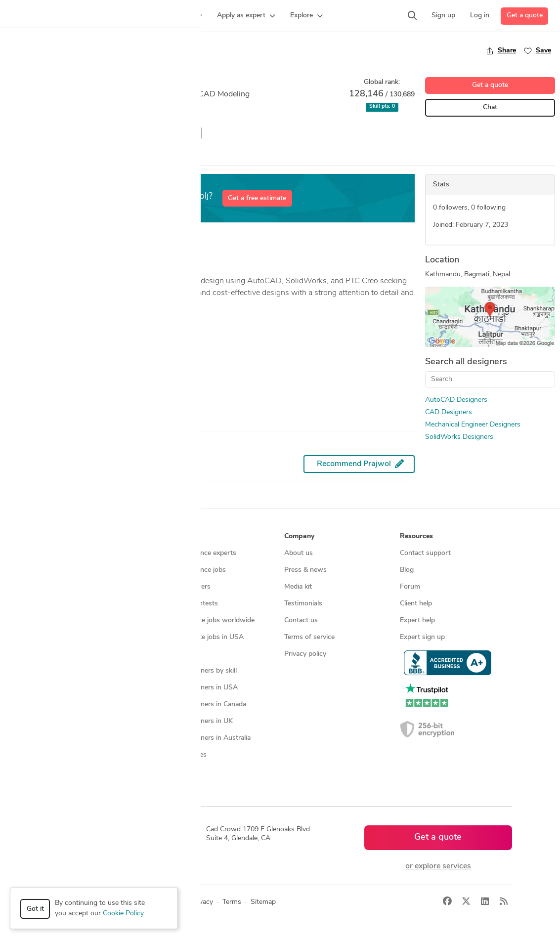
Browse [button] (180, 536)
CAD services (72, 604)
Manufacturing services (88, 654)
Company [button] (299, 536)
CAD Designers (449, 412)
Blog (407, 570)
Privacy (202, 902)
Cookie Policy (123, 914)
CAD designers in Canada (207, 704)
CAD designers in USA (203, 688)
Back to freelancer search (48, 50)
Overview (21, 156)
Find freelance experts (202, 553)
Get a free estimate (257, 198)
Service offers (189, 587)
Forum (410, 587)
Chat (490, 107)
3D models (185, 654)
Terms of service (309, 637)
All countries (187, 755)
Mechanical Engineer (124, 133)
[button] (123, 16)
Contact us (301, 620)
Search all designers (466, 362)
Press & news (305, 570)
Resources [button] (416, 536)
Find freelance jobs (197, 570)
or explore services (438, 866)
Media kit (298, 587)
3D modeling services (85, 620)
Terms (232, 902)
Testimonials (303, 604)
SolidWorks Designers (459, 437)
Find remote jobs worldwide (211, 620)
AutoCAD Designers (456, 400)
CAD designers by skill (202, 671)
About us (299, 553)
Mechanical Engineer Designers (473, 425)
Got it (35, 909)
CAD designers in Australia (209, 738)
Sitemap (181, 772)
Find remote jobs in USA (206, 637)
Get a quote (525, 16)
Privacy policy (305, 654)
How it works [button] (74, 536)
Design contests (77, 587)
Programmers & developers (94, 637)
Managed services (79, 570)
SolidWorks (181, 133)
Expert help (417, 620)
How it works (73, 553)
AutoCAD (23, 133)
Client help (416, 604)
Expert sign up (422, 637)
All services (69, 671)
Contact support (425, 553)
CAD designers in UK (200, 721)
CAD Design (66, 133)
